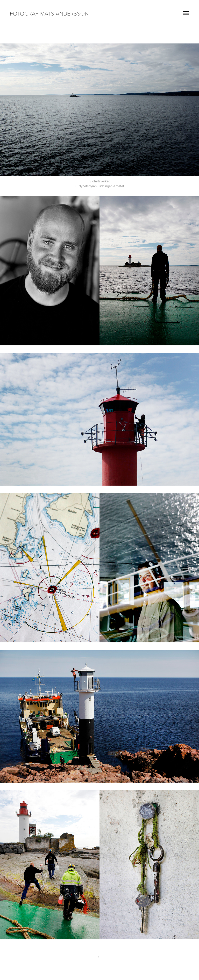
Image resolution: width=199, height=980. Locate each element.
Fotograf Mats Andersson (49, 13)
